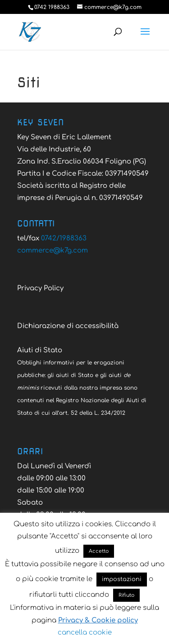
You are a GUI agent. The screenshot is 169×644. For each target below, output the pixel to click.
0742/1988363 (64, 238)
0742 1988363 (52, 7)
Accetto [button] (99, 551)
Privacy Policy (40, 288)
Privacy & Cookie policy (98, 620)
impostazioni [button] (122, 579)
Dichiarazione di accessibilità (68, 326)
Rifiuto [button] (126, 595)
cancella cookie (85, 633)
